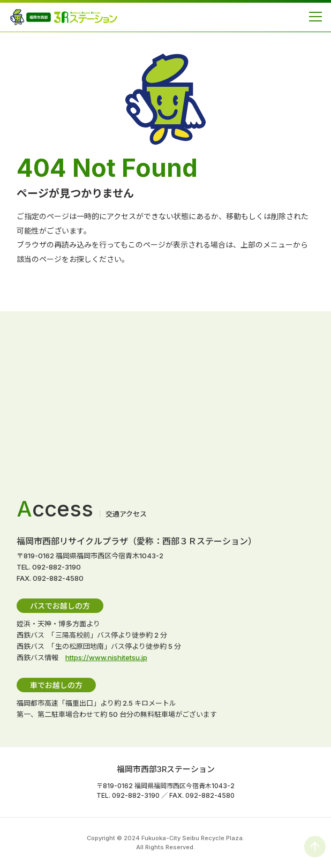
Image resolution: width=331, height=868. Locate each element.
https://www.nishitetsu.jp (106, 657)
